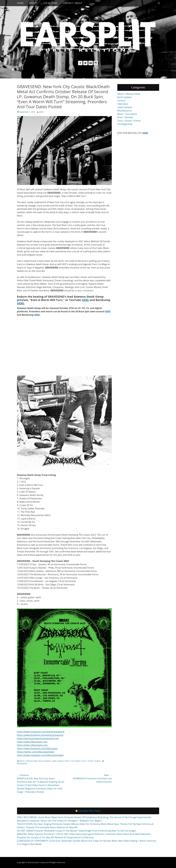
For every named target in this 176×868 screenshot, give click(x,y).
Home (20, 3)
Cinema (121, 101)
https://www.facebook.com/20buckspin (37, 748)
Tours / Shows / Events (91, 761)
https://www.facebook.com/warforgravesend (40, 735)
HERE (85, 300)
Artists (33, 3)
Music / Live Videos (73, 761)
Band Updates (45, 761)
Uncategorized (125, 124)
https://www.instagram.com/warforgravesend (41, 732)
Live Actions (50, 3)
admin (41, 112)
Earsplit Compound (40, 862)
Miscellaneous (125, 111)
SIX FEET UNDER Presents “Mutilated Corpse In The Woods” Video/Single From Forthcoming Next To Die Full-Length (77, 831)
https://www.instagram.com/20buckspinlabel (40, 755)
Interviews (123, 104)
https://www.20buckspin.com (32, 742)
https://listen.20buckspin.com (32, 745)
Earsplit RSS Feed (89, 811)
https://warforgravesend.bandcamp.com (38, 738)
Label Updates (58, 761)
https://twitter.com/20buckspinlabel (36, 752)
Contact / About (73, 3)
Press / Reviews (125, 117)
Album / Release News (29, 761)
